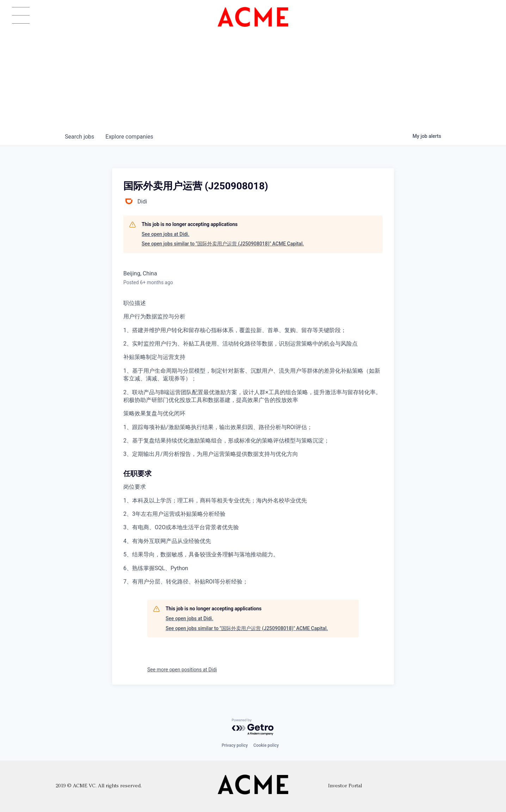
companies (129, 137)
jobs (79, 137)
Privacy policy (235, 745)
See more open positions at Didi (182, 670)
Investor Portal (345, 786)
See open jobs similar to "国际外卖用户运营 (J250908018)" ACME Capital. (223, 244)
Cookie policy (266, 745)
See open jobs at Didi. (165, 234)
